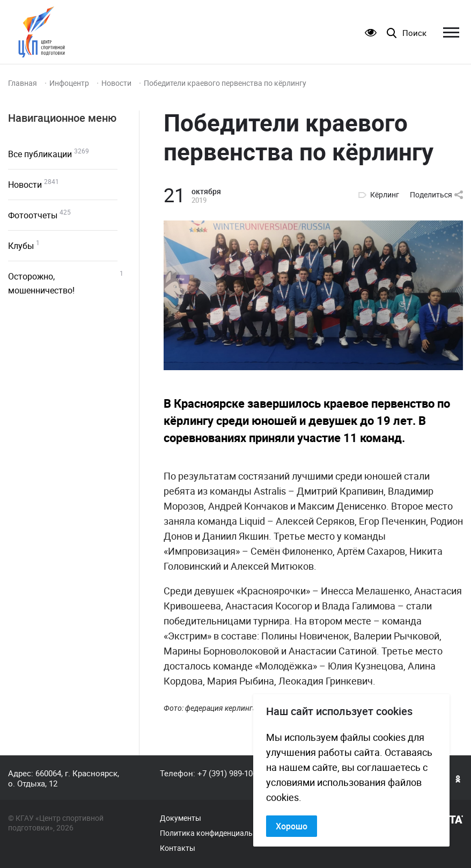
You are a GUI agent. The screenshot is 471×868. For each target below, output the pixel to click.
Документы (181, 818)
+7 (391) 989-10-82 (230, 773)
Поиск (414, 33)
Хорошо (292, 826)
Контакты (178, 848)
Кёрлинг (385, 195)
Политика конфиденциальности (216, 833)
